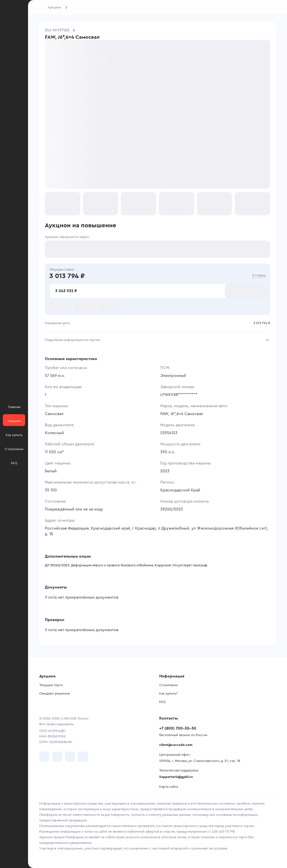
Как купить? (168, 693)
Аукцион (54, 7)
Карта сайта (169, 787)
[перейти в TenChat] (83, 757)
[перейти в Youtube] (70, 757)
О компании (169, 685)
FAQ (162, 702)
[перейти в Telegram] (57, 757)
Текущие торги (51, 685)
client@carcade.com (176, 745)
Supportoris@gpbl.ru (176, 777)
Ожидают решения (54, 693)
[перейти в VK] (44, 757)
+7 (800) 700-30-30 (178, 729)
